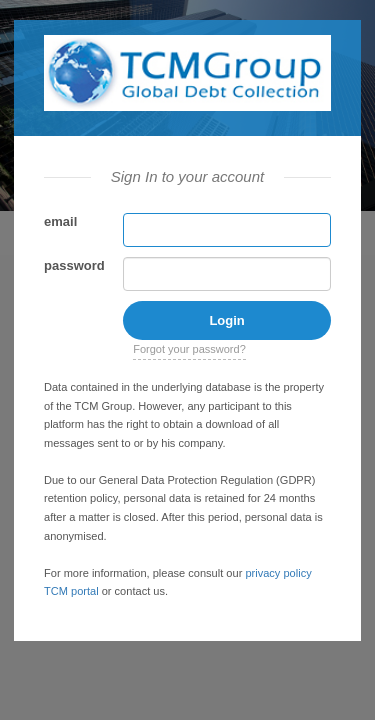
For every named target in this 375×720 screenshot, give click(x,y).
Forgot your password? (189, 349)
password (74, 265)
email (60, 221)
